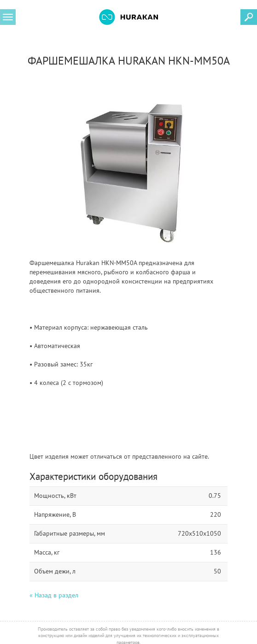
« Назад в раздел (54, 595)
